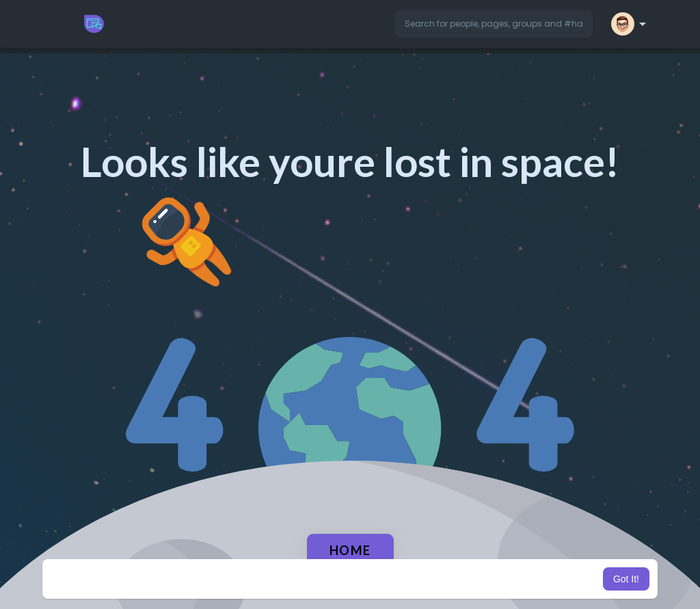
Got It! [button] (626, 579)
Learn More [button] (420, 579)
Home (350, 550)
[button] (494, 24)
